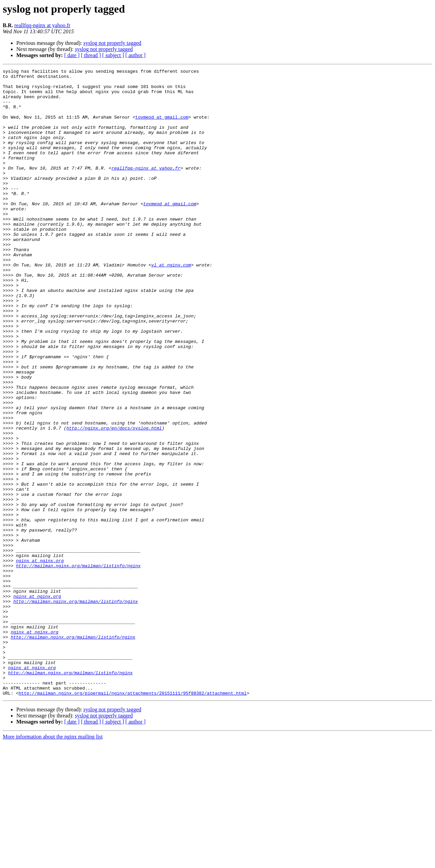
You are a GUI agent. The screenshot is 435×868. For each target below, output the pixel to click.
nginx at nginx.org (40, 659)
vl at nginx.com (171, 305)
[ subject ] (113, 55)
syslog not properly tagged (112, 43)
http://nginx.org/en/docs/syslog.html (114, 500)
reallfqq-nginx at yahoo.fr (42, 25)
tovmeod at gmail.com (162, 127)
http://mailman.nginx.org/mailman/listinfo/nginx (78, 665)
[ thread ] (91, 55)
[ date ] (72, 55)
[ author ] (136, 55)
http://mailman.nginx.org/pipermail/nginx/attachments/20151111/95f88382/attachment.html (133, 818)
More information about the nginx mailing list (53, 862)
